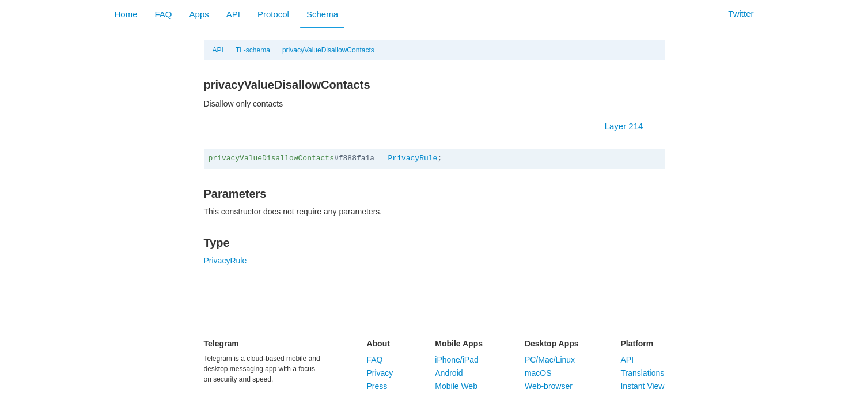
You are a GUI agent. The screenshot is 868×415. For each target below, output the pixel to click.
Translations (642, 373)
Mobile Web (456, 386)
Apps (199, 14)
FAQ (164, 14)
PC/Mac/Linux (550, 360)
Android (449, 373)
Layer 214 (630, 126)
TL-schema (253, 50)
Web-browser (549, 386)
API (233, 14)
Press (377, 386)
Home (126, 14)
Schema (322, 14)
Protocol (273, 14)
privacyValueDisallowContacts (328, 50)
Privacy (380, 373)
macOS (538, 373)
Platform (637, 344)
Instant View (642, 386)
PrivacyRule (413, 158)
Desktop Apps (552, 344)
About (378, 344)
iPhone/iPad (457, 360)
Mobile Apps (459, 344)
